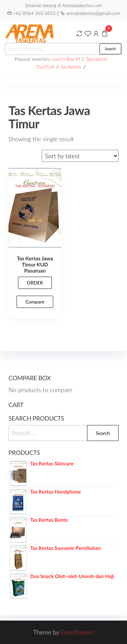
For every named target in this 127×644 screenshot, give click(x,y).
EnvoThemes (77, 632)
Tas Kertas (71, 67)
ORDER (35, 283)
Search (110, 49)
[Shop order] (80, 156)
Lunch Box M (66, 59)
